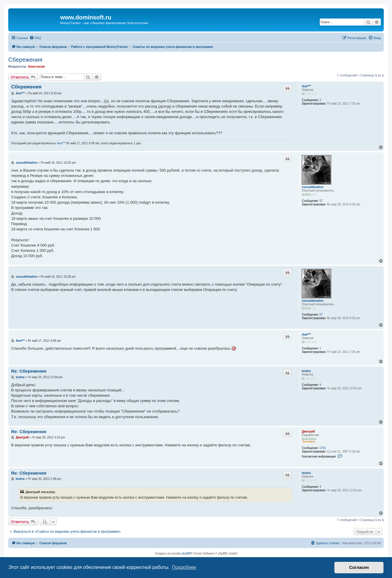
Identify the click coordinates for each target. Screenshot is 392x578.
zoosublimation (313, 187)
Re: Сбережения (29, 371)
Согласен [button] (359, 567)
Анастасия (36, 66)
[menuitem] (35, 38)
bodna (306, 371)
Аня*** (306, 86)
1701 (323, 448)
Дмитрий (308, 432)
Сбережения (25, 60)
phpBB (186, 553)
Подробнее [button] (184, 567)
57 (321, 201)
